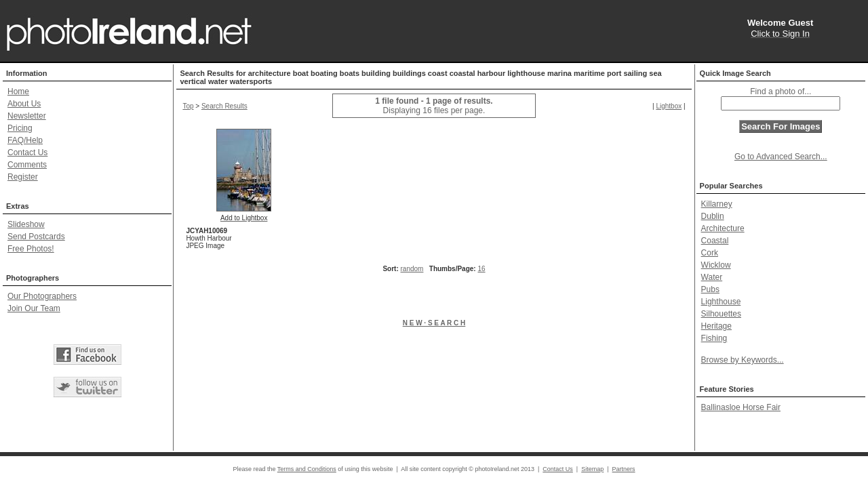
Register (23, 177)
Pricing (20, 128)
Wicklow (716, 265)
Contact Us (27, 152)
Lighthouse (721, 302)
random (412, 269)
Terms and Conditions (307, 469)
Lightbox (669, 106)
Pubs (710, 289)
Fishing (714, 338)
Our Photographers (42, 296)
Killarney (717, 204)
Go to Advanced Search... (781, 157)
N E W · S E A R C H (434, 323)
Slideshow (26, 224)
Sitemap (592, 469)
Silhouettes (721, 314)
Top (188, 106)
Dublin (713, 216)
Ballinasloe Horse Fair (741, 407)
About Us (24, 104)
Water (712, 277)
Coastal (715, 241)
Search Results (224, 106)
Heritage (716, 326)
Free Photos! (31, 249)
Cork (710, 253)
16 (481, 269)
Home (18, 91)
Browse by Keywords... (743, 360)
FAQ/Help (25, 140)
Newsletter (27, 116)
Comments (27, 165)
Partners (624, 469)
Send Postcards (36, 237)
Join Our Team (34, 308)
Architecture (723, 228)
